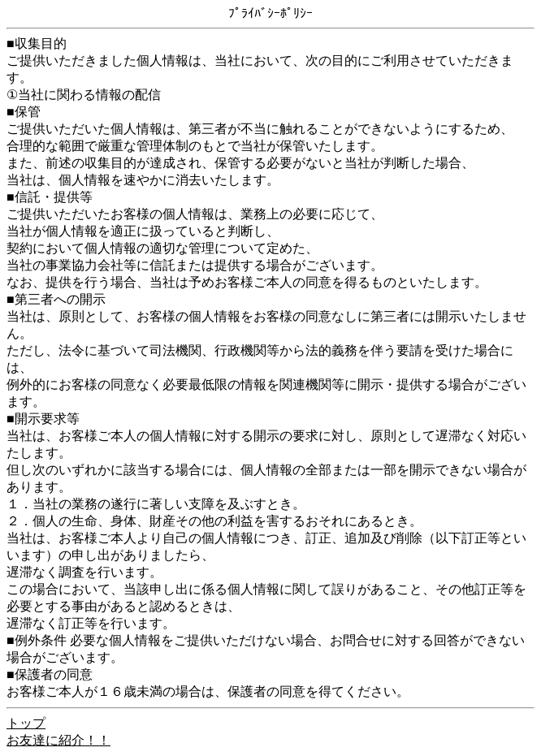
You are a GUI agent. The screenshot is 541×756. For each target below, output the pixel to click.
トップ (26, 723)
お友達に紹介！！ (58, 740)
